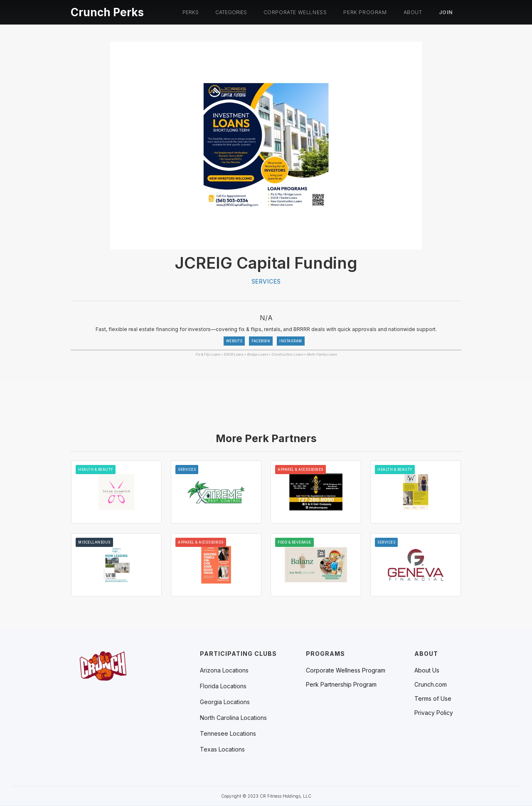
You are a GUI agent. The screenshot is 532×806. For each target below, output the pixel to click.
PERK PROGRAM (365, 12)
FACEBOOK (261, 341)
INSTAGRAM (291, 341)
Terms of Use (433, 699)
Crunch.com (431, 685)
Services (266, 281)
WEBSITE (234, 341)
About (413, 12)
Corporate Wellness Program (346, 670)
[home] (107, 11)
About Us (427, 670)
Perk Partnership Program (341, 685)
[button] (191, 12)
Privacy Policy (434, 713)
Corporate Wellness (295, 12)
